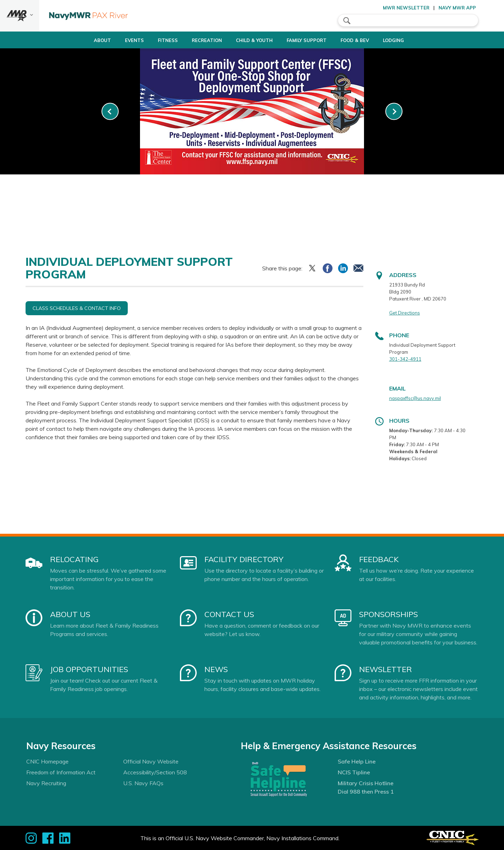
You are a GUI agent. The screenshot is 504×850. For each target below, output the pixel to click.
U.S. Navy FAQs (143, 783)
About (82, 40)
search (347, 21)
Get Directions (405, 313)
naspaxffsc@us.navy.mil (415, 398)
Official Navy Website (151, 761)
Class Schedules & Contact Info (77, 308)
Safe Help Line (357, 761)
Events (120, 40)
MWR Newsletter (406, 8)
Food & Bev (364, 40)
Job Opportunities (89, 669)
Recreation (198, 40)
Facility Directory (244, 559)
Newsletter (386, 669)
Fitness (153, 40)
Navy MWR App (457, 8)
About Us (70, 614)
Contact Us (229, 614)
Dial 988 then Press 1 (366, 792)
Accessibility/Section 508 (155, 772)
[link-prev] (110, 112)
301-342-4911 (405, 359)
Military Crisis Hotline (366, 783)
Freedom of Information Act (61, 772)
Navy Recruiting (46, 783)
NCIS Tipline (354, 772)
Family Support (310, 40)
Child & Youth (251, 40)
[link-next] (394, 112)
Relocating (74, 559)
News (216, 669)
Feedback (379, 559)
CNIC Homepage (47, 761)
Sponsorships (388, 614)
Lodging (408, 40)
